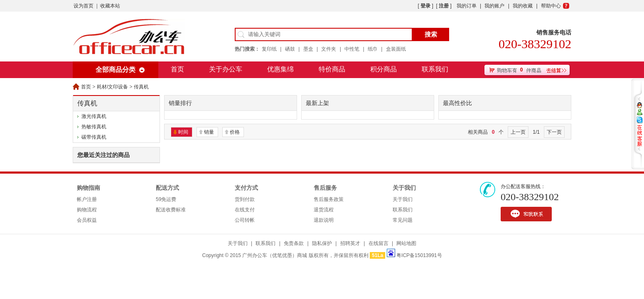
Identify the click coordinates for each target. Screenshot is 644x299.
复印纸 (269, 49)
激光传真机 (94, 116)
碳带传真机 (94, 137)
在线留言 (379, 243)
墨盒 (308, 49)
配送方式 (167, 188)
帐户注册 (87, 199)
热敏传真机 (94, 127)
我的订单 (467, 6)
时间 (183, 132)
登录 (425, 6)
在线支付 (245, 210)
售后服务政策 (329, 199)
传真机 (141, 87)
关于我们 (404, 188)
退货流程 (324, 210)
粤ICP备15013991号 (419, 255)
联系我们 (435, 69)
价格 (235, 132)
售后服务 (325, 188)
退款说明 (324, 220)
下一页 (554, 132)
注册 (444, 6)
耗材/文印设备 (112, 87)
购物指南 (88, 188)
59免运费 (166, 199)
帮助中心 (551, 6)
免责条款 (294, 243)
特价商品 (332, 69)
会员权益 (87, 220)
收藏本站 (110, 6)
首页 (177, 69)
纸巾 (373, 49)
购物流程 (87, 210)
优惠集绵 (280, 69)
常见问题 (403, 220)
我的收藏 (523, 6)
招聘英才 (350, 243)
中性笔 (352, 49)
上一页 (518, 132)
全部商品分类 (116, 70)
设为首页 (84, 6)
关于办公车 (226, 69)
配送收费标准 (171, 210)
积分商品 (383, 69)
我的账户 (494, 6)
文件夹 (329, 49)
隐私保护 (322, 243)
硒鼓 (290, 49)
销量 (209, 132)
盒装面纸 (396, 49)
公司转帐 (245, 220)
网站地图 (406, 243)
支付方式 (246, 188)
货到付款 (245, 199)
